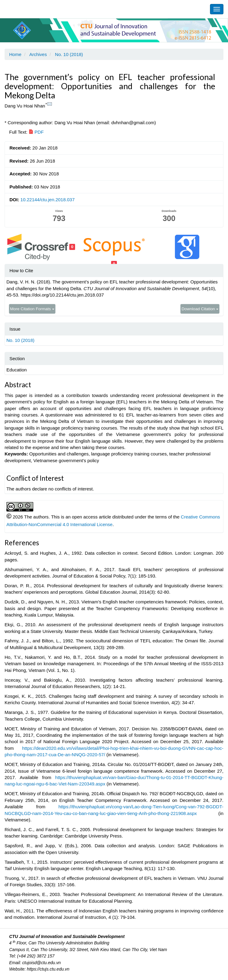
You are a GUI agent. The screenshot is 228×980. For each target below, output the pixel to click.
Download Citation (200, 309)
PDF (36, 132)
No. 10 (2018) (69, 54)
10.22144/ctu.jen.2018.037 (48, 200)
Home (15, 54)
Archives (38, 54)
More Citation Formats (32, 309)
